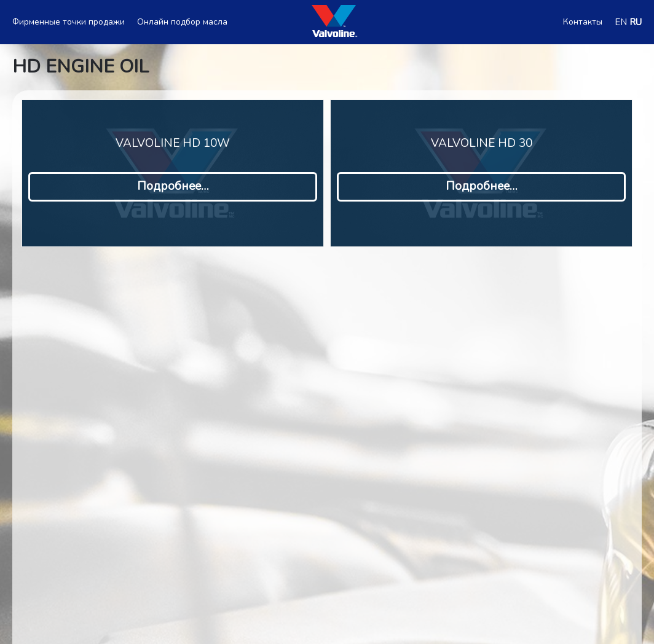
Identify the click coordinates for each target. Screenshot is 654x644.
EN (621, 22)
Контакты (583, 22)
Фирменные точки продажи (69, 22)
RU (636, 22)
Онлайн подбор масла (182, 22)
